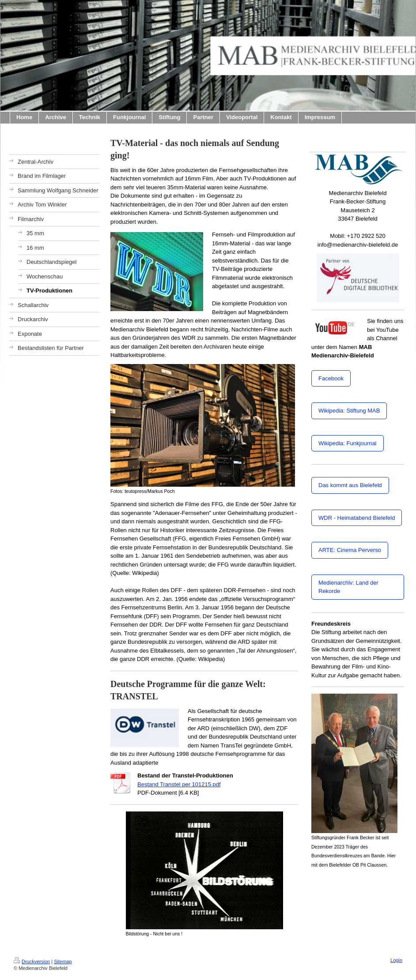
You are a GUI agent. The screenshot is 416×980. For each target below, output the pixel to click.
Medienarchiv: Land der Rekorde (348, 587)
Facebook (331, 378)
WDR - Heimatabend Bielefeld (357, 518)
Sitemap (63, 961)
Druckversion (32, 961)
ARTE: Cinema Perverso (350, 550)
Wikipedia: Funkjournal (348, 443)
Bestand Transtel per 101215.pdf (179, 784)
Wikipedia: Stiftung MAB (349, 411)
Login (396, 960)
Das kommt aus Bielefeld (350, 485)
